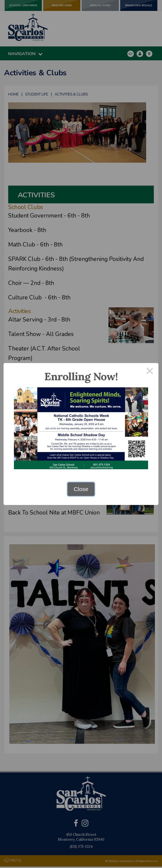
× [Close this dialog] (150, 372)
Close (81, 489)
